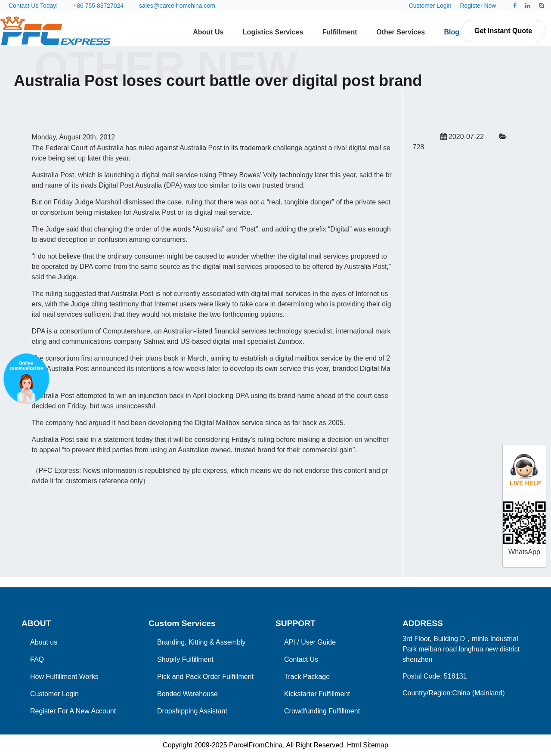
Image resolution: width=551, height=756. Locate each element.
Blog (452, 32)
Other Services (401, 32)
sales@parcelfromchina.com (177, 6)
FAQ (37, 659)
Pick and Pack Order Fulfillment (205, 677)
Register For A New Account (73, 711)
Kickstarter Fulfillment (317, 694)
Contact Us (301, 659)
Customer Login (430, 6)
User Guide (318, 642)
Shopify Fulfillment (185, 659)
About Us (208, 32)
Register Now (478, 6)
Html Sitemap (368, 745)
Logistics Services (273, 32)
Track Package (307, 677)
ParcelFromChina (256, 745)
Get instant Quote (503, 31)
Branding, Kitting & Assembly (201, 642)
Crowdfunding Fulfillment (322, 711)
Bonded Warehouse (187, 694)
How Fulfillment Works (64, 677)
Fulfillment (340, 32)
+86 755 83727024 (98, 6)
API (290, 642)
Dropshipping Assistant (192, 711)
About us (44, 642)
